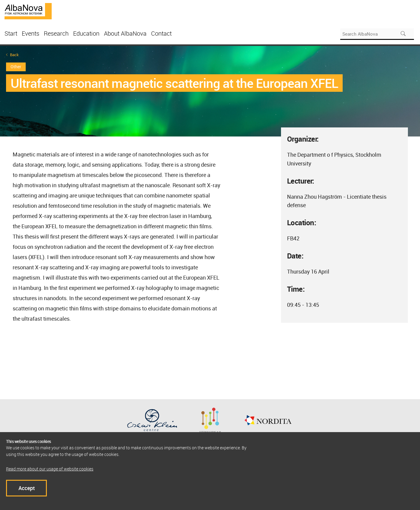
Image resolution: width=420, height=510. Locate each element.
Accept (27, 488)
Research (56, 33)
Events (31, 33)
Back (14, 55)
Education (86, 33)
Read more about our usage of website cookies (50, 469)
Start (11, 33)
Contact (161, 33)
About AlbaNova (125, 33)
